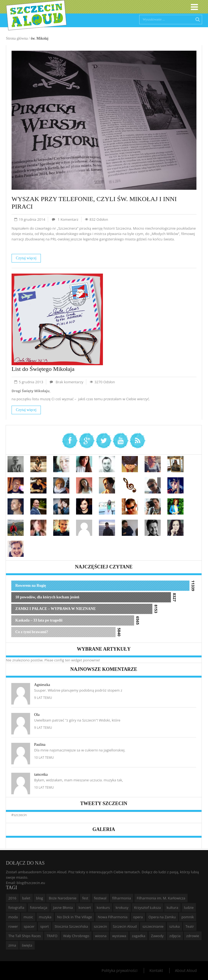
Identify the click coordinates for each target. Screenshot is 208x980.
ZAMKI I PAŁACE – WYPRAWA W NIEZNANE (55, 609)
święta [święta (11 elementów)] (27, 945)
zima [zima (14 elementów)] (12, 945)
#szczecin (19, 815)
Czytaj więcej (26, 258)
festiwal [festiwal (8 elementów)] (100, 898)
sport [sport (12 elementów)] (45, 926)
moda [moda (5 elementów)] (13, 917)
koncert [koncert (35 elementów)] (85, 907)
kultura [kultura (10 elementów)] (172, 907)
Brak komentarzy (69, 382)
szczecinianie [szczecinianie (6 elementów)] (153, 926)
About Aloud (186, 970)
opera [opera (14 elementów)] (138, 917)
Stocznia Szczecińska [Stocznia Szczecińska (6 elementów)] (71, 926)
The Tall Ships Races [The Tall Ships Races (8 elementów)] (25, 936)
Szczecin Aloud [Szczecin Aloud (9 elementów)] (125, 926)
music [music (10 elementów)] (28, 917)
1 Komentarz (68, 219)
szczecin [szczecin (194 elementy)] (100, 926)
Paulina (40, 745)
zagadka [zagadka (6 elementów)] (139, 936)
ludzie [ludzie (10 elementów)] (189, 907)
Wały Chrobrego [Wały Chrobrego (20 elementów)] (76, 936)
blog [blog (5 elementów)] (40, 898)
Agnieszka (42, 685)
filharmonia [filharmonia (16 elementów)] (122, 898)
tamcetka (41, 774)
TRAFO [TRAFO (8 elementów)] (52, 936)
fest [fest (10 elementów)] (85, 898)
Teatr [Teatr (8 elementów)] (190, 926)
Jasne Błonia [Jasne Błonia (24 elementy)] (63, 907)
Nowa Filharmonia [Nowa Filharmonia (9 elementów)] (113, 917)
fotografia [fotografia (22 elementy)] (16, 907)
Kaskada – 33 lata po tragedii (39, 620)
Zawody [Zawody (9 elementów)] (157, 936)
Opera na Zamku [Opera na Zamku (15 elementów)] (162, 917)
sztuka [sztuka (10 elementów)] (175, 926)
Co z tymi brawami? (32, 632)
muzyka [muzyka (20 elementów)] (45, 917)
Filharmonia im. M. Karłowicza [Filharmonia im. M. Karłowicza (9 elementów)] (161, 898)
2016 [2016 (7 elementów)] (12, 898)
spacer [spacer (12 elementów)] (29, 926)
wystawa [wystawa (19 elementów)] (119, 936)
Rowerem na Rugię (31, 586)
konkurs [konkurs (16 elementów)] (103, 907)
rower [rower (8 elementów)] (13, 926)
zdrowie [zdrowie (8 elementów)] (193, 936)
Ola (37, 715)
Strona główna (17, 38)
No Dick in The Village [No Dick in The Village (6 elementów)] (75, 917)
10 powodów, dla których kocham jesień (47, 597)
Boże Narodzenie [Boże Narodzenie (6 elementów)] (62, 898)
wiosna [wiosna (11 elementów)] (101, 936)
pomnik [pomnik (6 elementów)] (188, 917)
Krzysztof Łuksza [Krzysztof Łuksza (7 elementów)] (147, 907)
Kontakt (156, 970)
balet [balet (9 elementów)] (26, 898)
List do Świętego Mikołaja (43, 369)
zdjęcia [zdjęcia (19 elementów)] (175, 936)
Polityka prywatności (120, 970)
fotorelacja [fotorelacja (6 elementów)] (39, 907)
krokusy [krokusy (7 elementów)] (122, 907)
